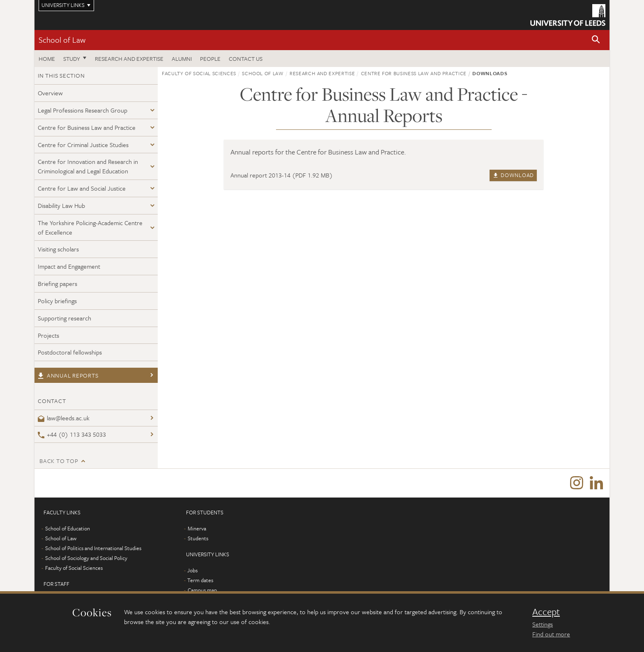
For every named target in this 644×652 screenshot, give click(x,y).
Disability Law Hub (61, 205)
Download (513, 175)
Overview (50, 93)
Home (47, 59)
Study (72, 59)
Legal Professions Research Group (83, 110)
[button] (596, 40)
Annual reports (68, 375)
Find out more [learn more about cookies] (551, 634)
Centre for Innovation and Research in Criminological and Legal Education (88, 166)
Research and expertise (129, 59)
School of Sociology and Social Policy (86, 558)
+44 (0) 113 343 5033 (72, 434)
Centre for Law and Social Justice (82, 188)
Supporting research (64, 318)
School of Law (62, 40)
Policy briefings (57, 301)
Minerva (197, 528)
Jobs (192, 570)
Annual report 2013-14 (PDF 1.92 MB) (282, 175)
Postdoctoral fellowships (70, 352)
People (210, 59)
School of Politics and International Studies (93, 548)
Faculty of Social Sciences (199, 73)
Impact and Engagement (69, 266)
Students (198, 538)
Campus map (202, 590)
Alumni (182, 59)
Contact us (246, 59)
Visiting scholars (58, 249)
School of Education (68, 528)
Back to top (59, 461)
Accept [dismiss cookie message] (546, 612)
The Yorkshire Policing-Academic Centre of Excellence (90, 227)
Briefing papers (57, 283)
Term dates (200, 580)
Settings (543, 624)
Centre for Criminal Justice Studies (83, 145)
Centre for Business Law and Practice (87, 127)
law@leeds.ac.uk (64, 418)
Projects (48, 335)
